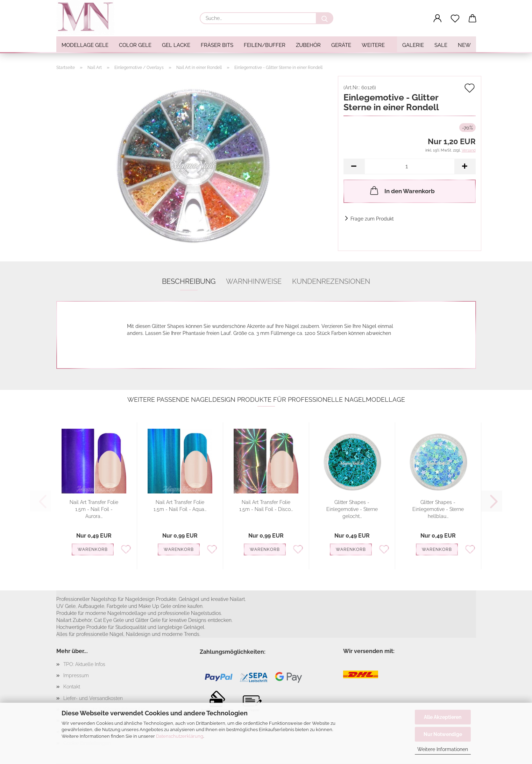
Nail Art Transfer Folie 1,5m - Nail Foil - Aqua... (180, 506)
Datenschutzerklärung (180, 736)
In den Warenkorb (402, 190)
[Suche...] (325, 18)
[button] (438, 19)
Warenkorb (93, 549)
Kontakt (72, 687)
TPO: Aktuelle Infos (84, 664)
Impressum (76, 675)
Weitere (373, 45)
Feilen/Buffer (265, 45)
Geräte (341, 45)
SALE (441, 45)
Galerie (413, 45)
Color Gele (135, 45)
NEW (464, 45)
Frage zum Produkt (372, 219)
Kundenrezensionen (331, 281)
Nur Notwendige (443, 734)
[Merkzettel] (455, 19)
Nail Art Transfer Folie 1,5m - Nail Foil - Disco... (266, 506)
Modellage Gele (85, 45)
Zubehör (308, 45)
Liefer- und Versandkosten (93, 698)
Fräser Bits (217, 45)
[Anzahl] (410, 166)
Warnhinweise (254, 281)
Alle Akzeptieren (443, 717)
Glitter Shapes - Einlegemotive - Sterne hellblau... (438, 509)
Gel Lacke (176, 45)
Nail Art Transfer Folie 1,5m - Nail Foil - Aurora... (94, 509)
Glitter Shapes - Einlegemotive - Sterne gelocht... (352, 509)
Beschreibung (189, 281)
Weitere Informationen (443, 749)
